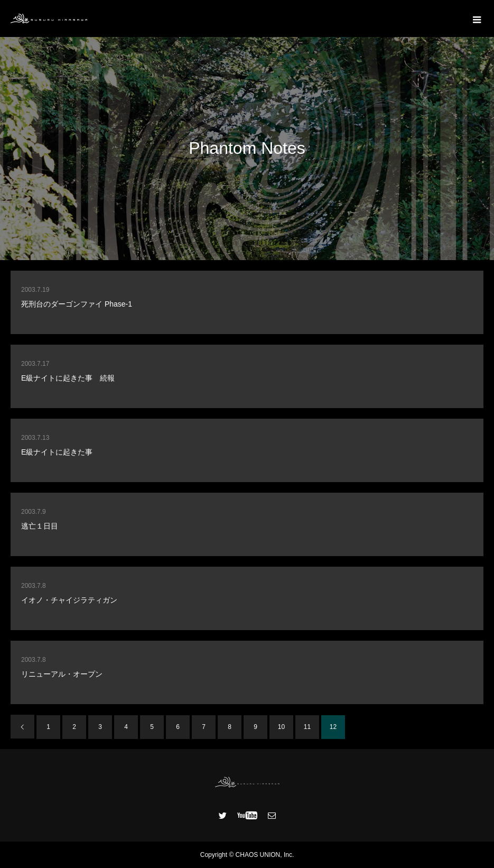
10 (281, 727)
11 (307, 727)
